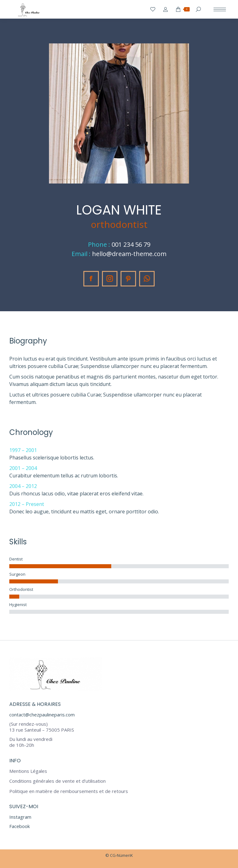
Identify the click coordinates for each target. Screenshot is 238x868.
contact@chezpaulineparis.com (42, 715)
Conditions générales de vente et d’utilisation (57, 781)
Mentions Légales (28, 771)
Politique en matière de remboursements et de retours (69, 791)
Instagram (20, 817)
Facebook (20, 826)
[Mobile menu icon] (220, 9)
